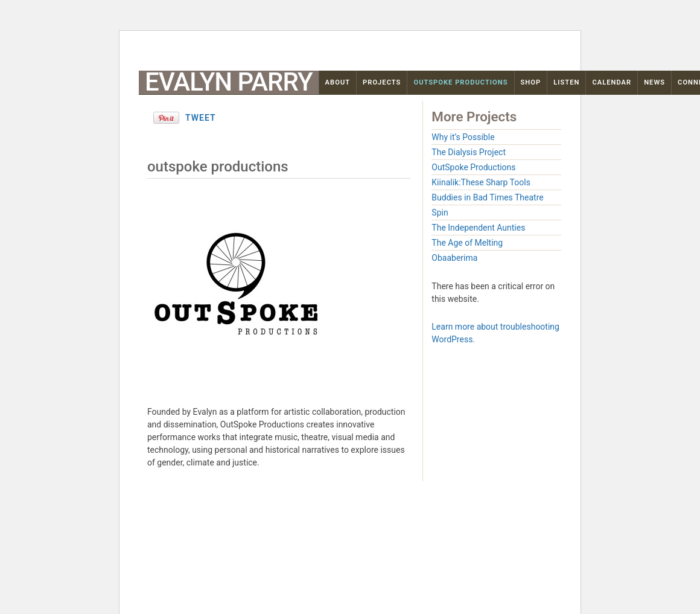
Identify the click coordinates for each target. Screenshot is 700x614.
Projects (382, 82)
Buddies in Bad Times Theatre (487, 197)
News (654, 82)
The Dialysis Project (469, 152)
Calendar (612, 82)
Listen (566, 82)
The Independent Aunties (478, 228)
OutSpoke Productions (460, 82)
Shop (531, 82)
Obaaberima (454, 258)
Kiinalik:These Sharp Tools (481, 182)
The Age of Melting (467, 243)
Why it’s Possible (463, 137)
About (338, 82)
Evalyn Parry (229, 82)
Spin (440, 213)
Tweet (201, 118)
